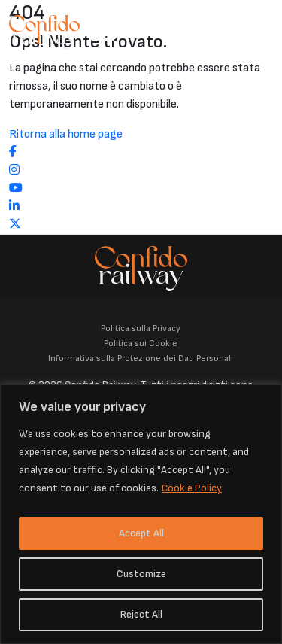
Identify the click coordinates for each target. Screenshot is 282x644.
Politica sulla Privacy (141, 328)
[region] (141, 514)
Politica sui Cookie (141, 343)
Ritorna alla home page (66, 134)
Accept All (141, 533)
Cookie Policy (192, 488)
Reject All (141, 614)
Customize (141, 574)
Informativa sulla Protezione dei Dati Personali (141, 358)
